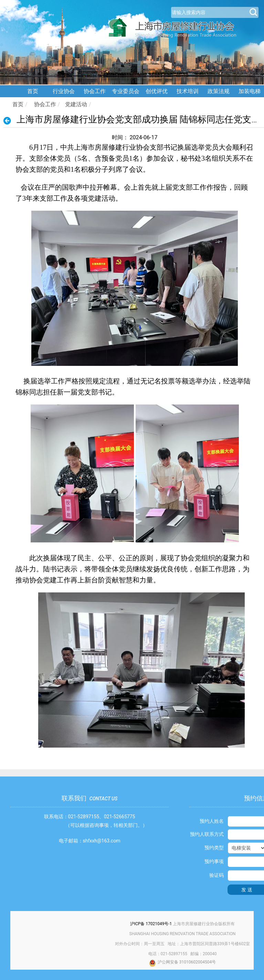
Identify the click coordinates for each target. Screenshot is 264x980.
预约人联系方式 (207, 834)
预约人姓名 (212, 821)
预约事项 (214, 861)
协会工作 (95, 91)
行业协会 (64, 91)
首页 (33, 91)
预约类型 (214, 848)
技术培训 (188, 91)
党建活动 (76, 104)
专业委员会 (126, 91)
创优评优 (157, 91)
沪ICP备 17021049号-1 (151, 924)
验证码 (217, 875)
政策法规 (219, 91)
